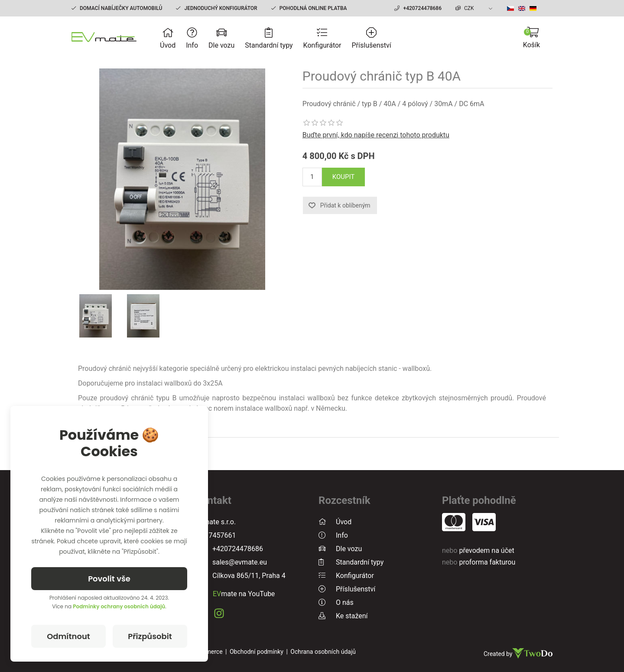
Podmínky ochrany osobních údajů (119, 606)
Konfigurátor (322, 38)
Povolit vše (109, 579)
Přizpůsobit (150, 636)
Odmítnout (68, 636)
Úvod (168, 38)
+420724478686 (422, 8)
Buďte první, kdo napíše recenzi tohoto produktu (376, 135)
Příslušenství (372, 38)
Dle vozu (221, 38)
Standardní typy (269, 38)
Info (192, 38)
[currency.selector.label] (475, 8)
